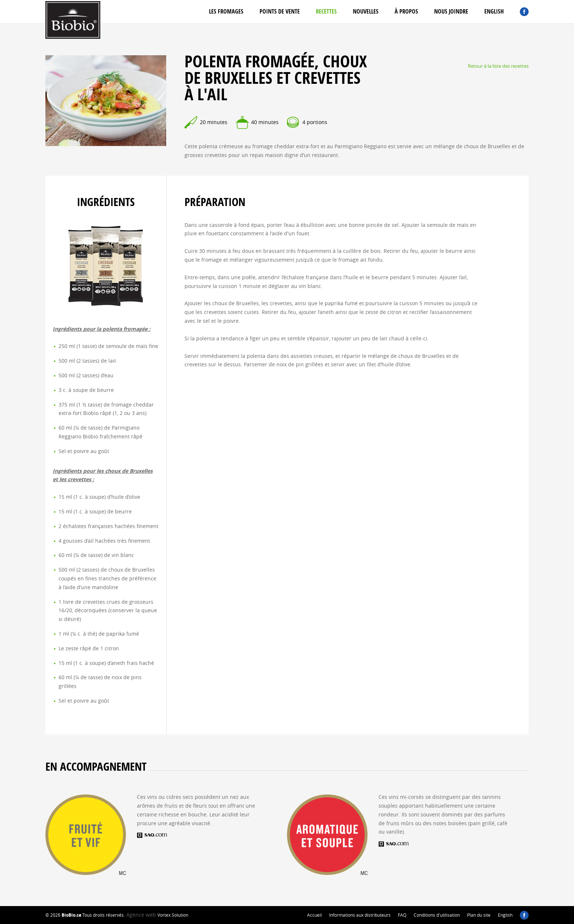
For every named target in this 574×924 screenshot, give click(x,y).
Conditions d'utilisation (437, 915)
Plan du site (479, 915)
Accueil (314, 915)
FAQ (402, 915)
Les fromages (226, 11)
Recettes (326, 11)
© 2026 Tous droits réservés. (85, 915)
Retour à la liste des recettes (498, 66)
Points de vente (280, 11)
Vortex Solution (173, 915)
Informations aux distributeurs (360, 915)
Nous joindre (451, 11)
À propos (406, 11)
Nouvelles (366, 11)
